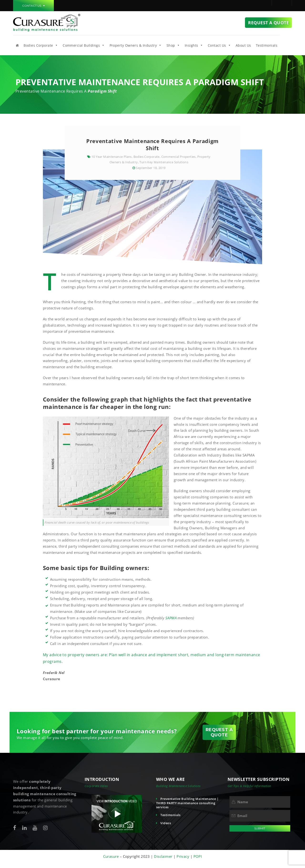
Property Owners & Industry (136, 45)
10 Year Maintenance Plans (112, 157)
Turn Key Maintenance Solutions (164, 162)
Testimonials (267, 45)
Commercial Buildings (84, 45)
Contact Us (219, 45)
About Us (243, 45)
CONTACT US (33, 6)
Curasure (112, 856)
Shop (173, 45)
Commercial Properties (178, 157)
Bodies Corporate (41, 45)
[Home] (17, 45)
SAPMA (172, 618)
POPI (198, 856)
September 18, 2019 (151, 168)
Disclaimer (163, 856)
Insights (194, 45)
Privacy (183, 856)
